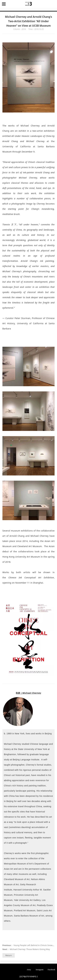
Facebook (51, 970)
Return (9, 955)
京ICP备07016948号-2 (28, 977)
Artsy (29, 970)
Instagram (40, 970)
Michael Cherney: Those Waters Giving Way (30, 949)
